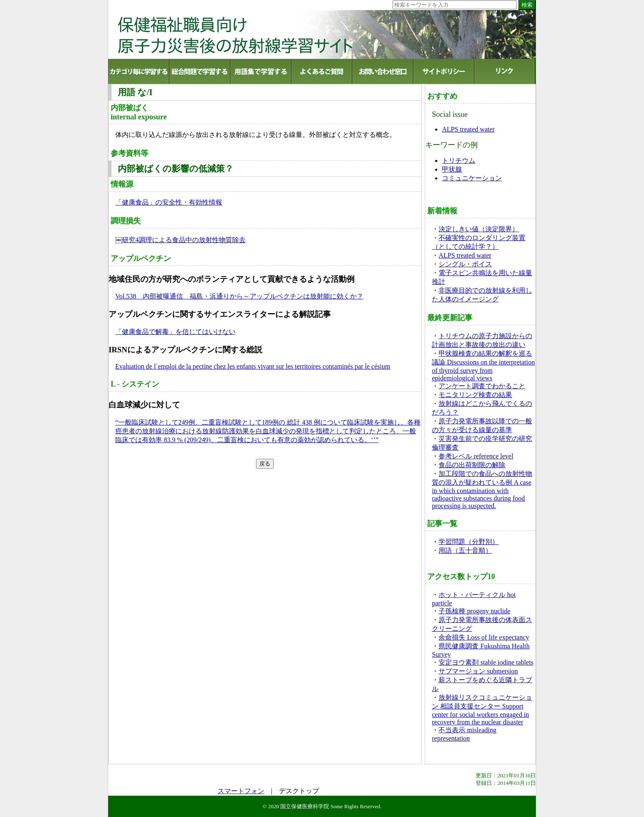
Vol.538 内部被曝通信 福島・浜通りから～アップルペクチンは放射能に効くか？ (239, 296)
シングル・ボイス (465, 264)
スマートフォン (241, 791)
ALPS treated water (468, 129)
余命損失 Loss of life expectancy (484, 637)
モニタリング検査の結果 (475, 395)
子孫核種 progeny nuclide (474, 611)
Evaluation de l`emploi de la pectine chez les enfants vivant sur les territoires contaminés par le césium (253, 366)
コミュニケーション (472, 178)
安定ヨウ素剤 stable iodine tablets (486, 662)
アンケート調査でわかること (482, 386)
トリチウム (459, 161)
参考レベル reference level (476, 456)
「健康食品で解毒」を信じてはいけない (175, 332)
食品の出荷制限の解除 (472, 465)
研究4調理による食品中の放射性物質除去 (184, 240)
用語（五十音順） (465, 550)
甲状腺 (452, 169)
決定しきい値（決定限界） (479, 229)
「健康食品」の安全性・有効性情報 (169, 202)
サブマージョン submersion (478, 671)
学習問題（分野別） (469, 542)
